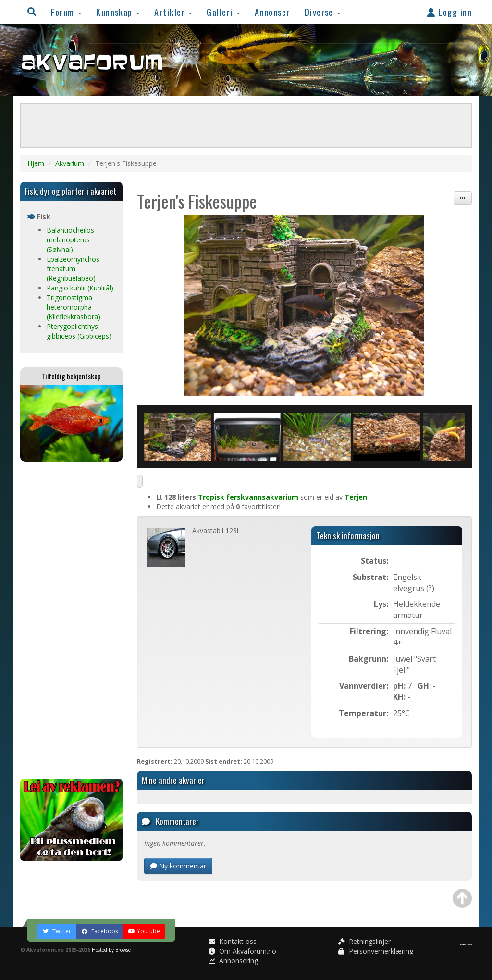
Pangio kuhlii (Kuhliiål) (80, 288)
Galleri (223, 12)
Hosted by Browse (111, 950)
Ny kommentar (178, 866)
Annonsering (233, 961)
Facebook (100, 931)
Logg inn (449, 12)
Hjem (36, 163)
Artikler (173, 12)
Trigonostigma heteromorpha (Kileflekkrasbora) (74, 307)
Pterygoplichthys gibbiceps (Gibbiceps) (79, 331)
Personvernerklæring (376, 951)
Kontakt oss (233, 941)
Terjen (356, 497)
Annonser (272, 12)
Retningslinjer (364, 941)
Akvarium (70, 163)
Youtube (144, 931)
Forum (66, 12)
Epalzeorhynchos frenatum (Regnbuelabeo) (73, 269)
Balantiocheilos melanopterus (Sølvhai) (70, 240)
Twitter (57, 931)
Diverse (323, 12)
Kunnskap (118, 12)
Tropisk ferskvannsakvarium (248, 497)
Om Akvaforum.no (242, 951)
